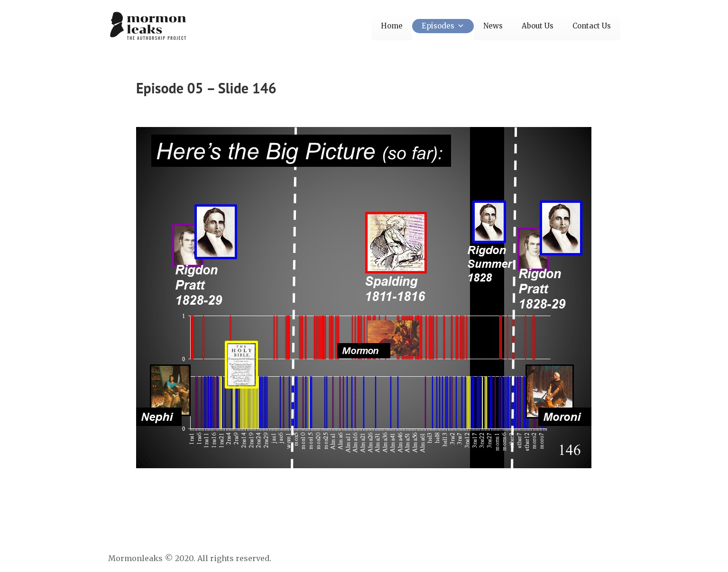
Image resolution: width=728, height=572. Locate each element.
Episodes (443, 26)
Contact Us (592, 26)
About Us (538, 26)
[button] (459, 26)
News (493, 26)
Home (392, 26)
